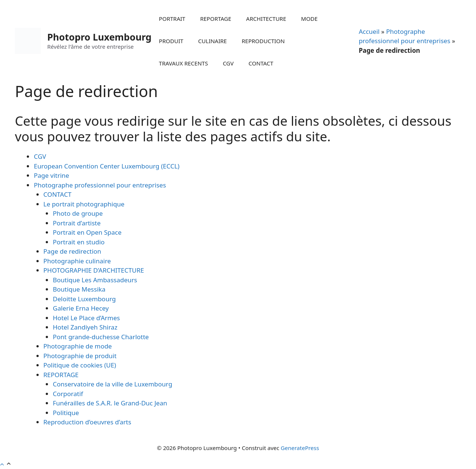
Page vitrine (52, 175)
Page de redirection (73, 251)
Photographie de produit (80, 356)
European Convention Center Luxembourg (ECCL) (107, 166)
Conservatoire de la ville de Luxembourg (112, 384)
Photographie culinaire (77, 261)
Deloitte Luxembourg (84, 299)
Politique (66, 413)
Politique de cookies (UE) (80, 365)
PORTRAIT (172, 19)
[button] (6, 464)
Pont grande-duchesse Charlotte (101, 337)
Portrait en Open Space (87, 232)
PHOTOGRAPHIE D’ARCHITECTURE (94, 270)
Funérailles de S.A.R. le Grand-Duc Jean (110, 403)
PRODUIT (171, 41)
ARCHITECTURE (266, 19)
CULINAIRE (213, 41)
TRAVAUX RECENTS (183, 63)
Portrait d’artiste (77, 223)
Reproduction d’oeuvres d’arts (87, 422)
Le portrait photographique (84, 204)
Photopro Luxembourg (99, 37)
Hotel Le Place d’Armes (86, 318)
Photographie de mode (78, 346)
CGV (228, 63)
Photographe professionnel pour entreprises (100, 185)
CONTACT (261, 63)
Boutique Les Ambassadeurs (95, 280)
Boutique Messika (79, 289)
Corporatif (68, 394)
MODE (310, 19)
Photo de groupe (78, 213)
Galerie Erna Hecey (81, 308)
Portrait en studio (79, 242)
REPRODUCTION (263, 41)
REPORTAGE (216, 19)
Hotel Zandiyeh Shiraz (85, 327)
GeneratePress (300, 448)
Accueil (369, 31)
